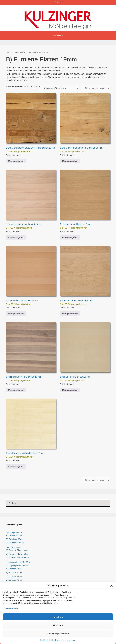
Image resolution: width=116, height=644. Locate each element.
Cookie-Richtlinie (47, 640)
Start (8, 52)
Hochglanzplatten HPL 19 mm (19, 562)
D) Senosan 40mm (14, 580)
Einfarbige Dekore (14, 532)
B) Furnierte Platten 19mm (18, 554)
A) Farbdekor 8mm (14, 535)
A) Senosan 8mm (14, 569)
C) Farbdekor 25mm (15, 543)
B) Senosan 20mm (14, 572)
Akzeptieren (58, 617)
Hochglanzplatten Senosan (18, 566)
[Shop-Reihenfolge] (59, 88)
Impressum (71, 640)
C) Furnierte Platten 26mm (18, 558)
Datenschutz (60, 640)
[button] (111, 586)
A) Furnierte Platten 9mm (17, 550)
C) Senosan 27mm (14, 576)
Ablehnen (58, 625)
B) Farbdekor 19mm (15, 539)
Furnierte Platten (19, 52)
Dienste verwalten (12, 608)
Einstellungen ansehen (58, 634)
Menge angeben (16, 161)
